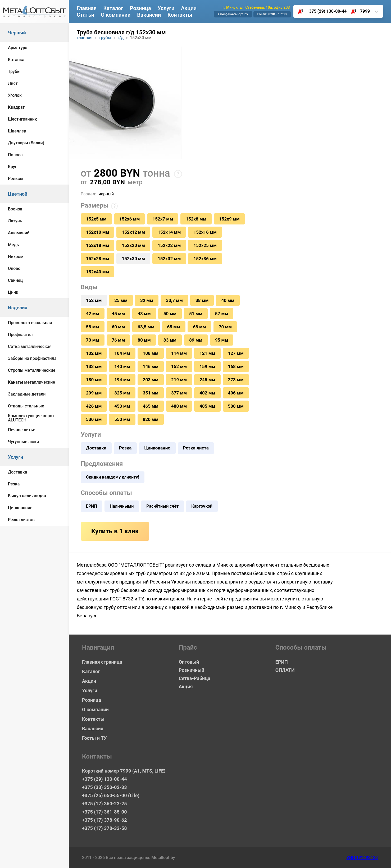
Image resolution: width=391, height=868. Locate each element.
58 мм (93, 327)
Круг (12, 167)
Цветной (18, 194)
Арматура (18, 48)
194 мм (122, 380)
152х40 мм (97, 272)
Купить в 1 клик (115, 531)
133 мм (94, 366)
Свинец (15, 280)
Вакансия (93, 729)
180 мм (94, 380)
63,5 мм (146, 327)
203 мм (151, 380)
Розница (140, 8)
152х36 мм (205, 259)
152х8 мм (196, 219)
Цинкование (20, 508)
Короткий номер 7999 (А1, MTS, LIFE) (124, 771)
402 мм (207, 393)
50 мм (170, 314)
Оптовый (189, 662)
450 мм (122, 406)
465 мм (151, 406)
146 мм (151, 366)
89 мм (196, 340)
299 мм (94, 393)
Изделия (18, 308)
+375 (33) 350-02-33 (104, 787)
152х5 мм (96, 219)
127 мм (236, 353)
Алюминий (19, 233)
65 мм (174, 327)
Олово (14, 268)
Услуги (15, 457)
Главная (87, 8)
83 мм (170, 340)
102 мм (94, 353)
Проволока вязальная (30, 323)
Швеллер (17, 131)
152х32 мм (169, 259)
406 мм (236, 393)
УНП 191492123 (362, 858)
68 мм (199, 327)
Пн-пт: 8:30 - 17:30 (272, 14)
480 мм (179, 406)
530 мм (94, 419)
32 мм (147, 300)
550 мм (122, 419)
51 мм (196, 314)
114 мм (179, 353)
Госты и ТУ (94, 738)
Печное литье (22, 430)
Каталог (113, 8)
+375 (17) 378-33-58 (104, 828)
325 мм (122, 393)
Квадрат (16, 107)
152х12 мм (133, 232)
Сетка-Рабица (194, 678)
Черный (17, 33)
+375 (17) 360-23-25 (104, 804)
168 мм (236, 366)
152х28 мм (97, 259)
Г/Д (121, 38)
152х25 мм (205, 245)
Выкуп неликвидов (27, 496)
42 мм (93, 314)
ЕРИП (92, 506)
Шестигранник (22, 119)
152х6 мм (130, 219)
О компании (116, 15)
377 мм (179, 393)
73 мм (93, 340)
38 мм (202, 300)
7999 (358, 11)
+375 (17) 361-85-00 (104, 812)
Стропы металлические (32, 370)
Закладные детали (27, 394)
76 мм (119, 340)
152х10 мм (97, 232)
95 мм (222, 340)
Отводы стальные (26, 406)
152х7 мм (163, 219)
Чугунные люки (23, 442)
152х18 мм (97, 245)
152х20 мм (133, 245)
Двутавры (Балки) (26, 143)
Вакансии (149, 15)
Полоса (15, 155)
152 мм (179, 366)
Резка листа (196, 448)
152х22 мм (169, 245)
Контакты (180, 15)
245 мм (207, 380)
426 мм (94, 406)
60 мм (119, 327)
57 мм (222, 314)
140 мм (122, 366)
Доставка (17, 472)
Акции (189, 8)
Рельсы (16, 179)
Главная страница (102, 662)
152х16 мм (205, 232)
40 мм (228, 300)
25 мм (121, 300)
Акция (186, 686)
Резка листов (21, 520)
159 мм (207, 366)
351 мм (151, 393)
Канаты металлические (31, 382)
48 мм (144, 314)
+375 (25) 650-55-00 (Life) (111, 795)
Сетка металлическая (30, 346)
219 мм (179, 380)
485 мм (207, 406)
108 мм (151, 353)
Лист (13, 83)
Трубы (14, 72)
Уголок (15, 95)
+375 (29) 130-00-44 (320, 11)
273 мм (236, 380)
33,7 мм (174, 300)
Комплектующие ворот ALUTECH (31, 418)
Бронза (15, 209)
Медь (13, 245)
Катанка (16, 60)
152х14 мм (169, 232)
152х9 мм (229, 219)
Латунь (15, 221)
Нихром (16, 257)
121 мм (207, 353)
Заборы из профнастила (32, 358)
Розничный (191, 670)
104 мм (122, 353)
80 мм (144, 340)
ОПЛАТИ (285, 670)
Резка (14, 484)
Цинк (13, 292)
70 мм (225, 327)
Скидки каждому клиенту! (113, 477)
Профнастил (20, 335)
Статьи (85, 15)
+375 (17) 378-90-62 (104, 820)
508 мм (236, 406)
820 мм (151, 419)
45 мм (119, 314)
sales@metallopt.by (233, 14)
